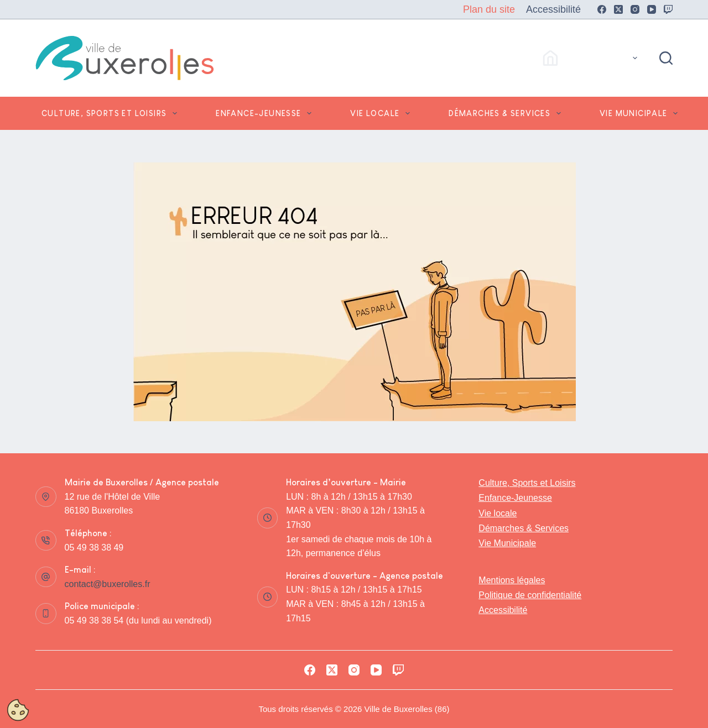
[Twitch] (668, 9)
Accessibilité (553, 9)
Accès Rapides (592, 58)
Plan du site (489, 9)
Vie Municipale (641, 113)
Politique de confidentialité (530, 595)
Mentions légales (512, 580)
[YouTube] (652, 9)
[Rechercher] (666, 58)
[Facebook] (602, 9)
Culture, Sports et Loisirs (111, 113)
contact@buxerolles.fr (108, 584)
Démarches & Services (507, 113)
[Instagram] (635, 9)
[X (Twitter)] (618, 9)
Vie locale (382, 113)
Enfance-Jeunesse (266, 113)
